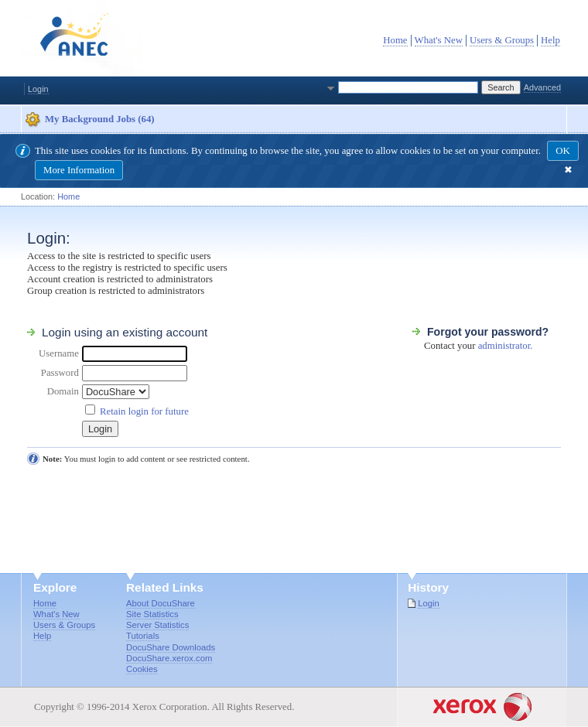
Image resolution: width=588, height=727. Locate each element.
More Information (79, 170)
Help (550, 40)
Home (395, 40)
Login (38, 89)
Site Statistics (152, 614)
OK (562, 151)
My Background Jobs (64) (100, 119)
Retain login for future (144, 411)
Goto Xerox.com (431, 693)
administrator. (506, 346)
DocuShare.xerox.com (169, 658)
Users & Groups (502, 40)
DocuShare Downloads (171, 647)
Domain (63, 391)
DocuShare (83, 38)
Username (59, 353)
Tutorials (143, 636)
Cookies (142, 669)
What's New (439, 40)
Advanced (542, 87)
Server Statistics (157, 625)
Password (60, 373)
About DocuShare (161, 603)
